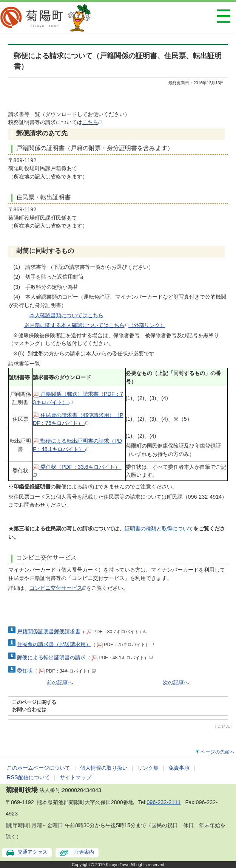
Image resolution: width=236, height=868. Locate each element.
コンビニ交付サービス (58, 588)
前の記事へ (60, 682)
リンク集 (148, 768)
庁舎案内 (84, 852)
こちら (92, 122)
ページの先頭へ (218, 752)
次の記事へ (176, 682)
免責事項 (179, 768)
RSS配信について (28, 777)
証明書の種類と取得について (159, 529)
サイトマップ (76, 777)
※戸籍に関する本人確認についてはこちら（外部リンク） (95, 325)
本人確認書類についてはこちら (66, 315)
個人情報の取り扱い (104, 768)
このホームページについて (39, 768)
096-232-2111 (164, 802)
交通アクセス (32, 852)
